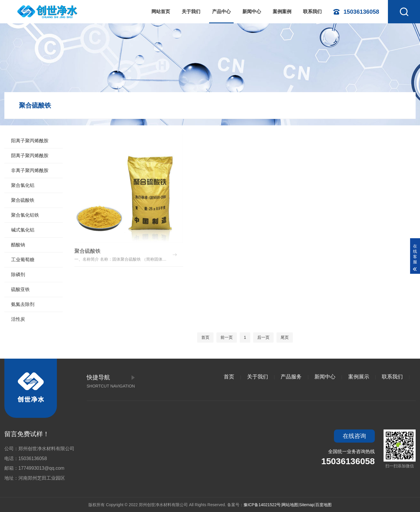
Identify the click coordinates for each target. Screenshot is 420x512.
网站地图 (290, 505)
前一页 (227, 337)
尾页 (285, 337)
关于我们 (191, 12)
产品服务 (291, 377)
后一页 (263, 337)
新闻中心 (252, 12)
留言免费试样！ (27, 434)
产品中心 (221, 12)
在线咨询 (354, 436)
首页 (205, 337)
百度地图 (323, 505)
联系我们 (312, 12)
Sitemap (307, 505)
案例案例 (282, 12)
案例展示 (359, 377)
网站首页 (161, 12)
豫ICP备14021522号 (262, 505)
